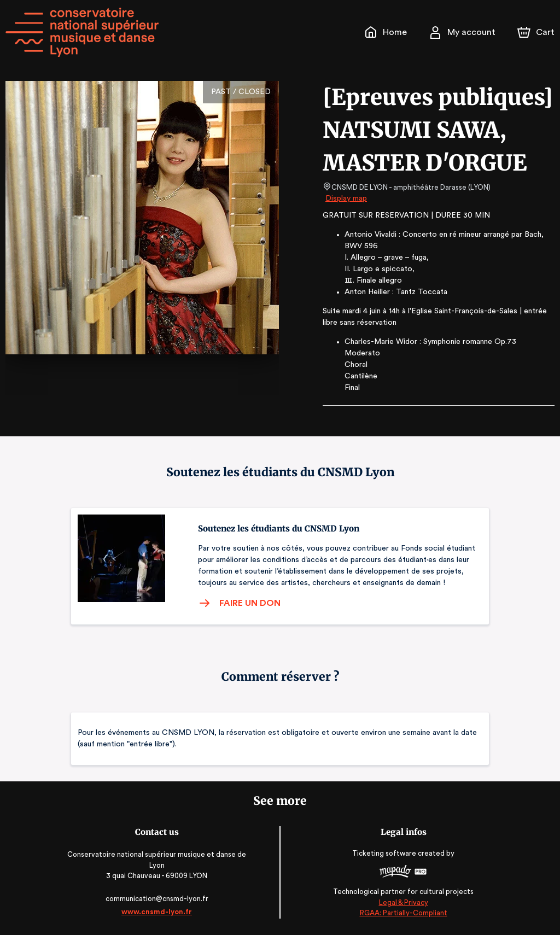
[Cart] (537, 32)
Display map (346, 198)
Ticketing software (384, 853)
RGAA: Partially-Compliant (401, 913)
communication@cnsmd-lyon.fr (159, 899)
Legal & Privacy (401, 902)
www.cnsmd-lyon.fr (158, 912)
